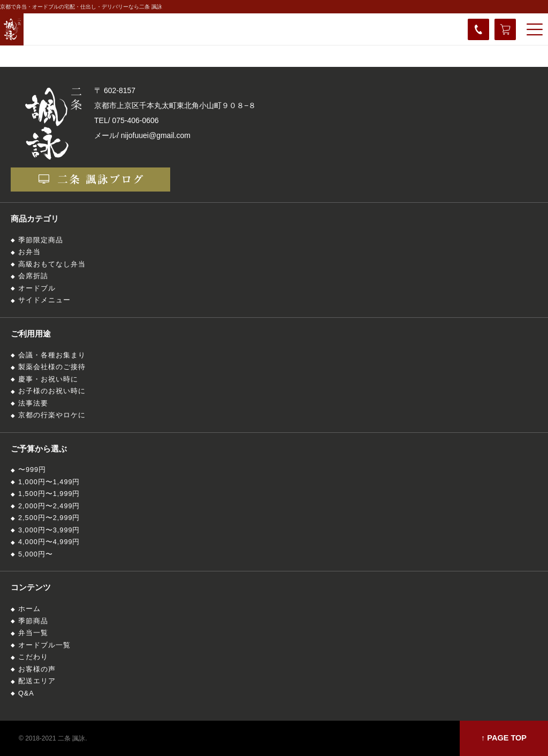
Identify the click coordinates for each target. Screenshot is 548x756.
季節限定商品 (41, 240)
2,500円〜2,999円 (49, 518)
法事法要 (33, 403)
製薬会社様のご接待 (52, 367)
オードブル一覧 (44, 645)
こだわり (33, 657)
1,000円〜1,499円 (49, 482)
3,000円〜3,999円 (49, 530)
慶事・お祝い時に (48, 379)
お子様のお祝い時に (52, 391)
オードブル (37, 288)
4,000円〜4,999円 (49, 542)
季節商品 (33, 621)
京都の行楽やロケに (52, 415)
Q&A (26, 693)
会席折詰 (33, 276)
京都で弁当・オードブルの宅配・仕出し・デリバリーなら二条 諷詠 (81, 7)
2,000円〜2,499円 (49, 506)
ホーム (29, 609)
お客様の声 (37, 669)
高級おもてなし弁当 (52, 264)
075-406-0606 (135, 120)
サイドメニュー (44, 300)
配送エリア (37, 681)
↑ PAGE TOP (504, 738)
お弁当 (29, 252)
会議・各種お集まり (52, 355)
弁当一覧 (33, 633)
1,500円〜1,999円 (49, 494)
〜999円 (32, 470)
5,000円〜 (36, 554)
